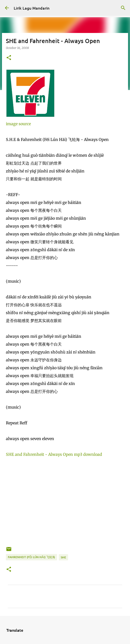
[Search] (123, 8)
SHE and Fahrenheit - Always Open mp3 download (54, 454)
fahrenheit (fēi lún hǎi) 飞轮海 (31, 557)
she (63, 557)
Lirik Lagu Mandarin (32, 8)
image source (18, 124)
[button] (9, 58)
